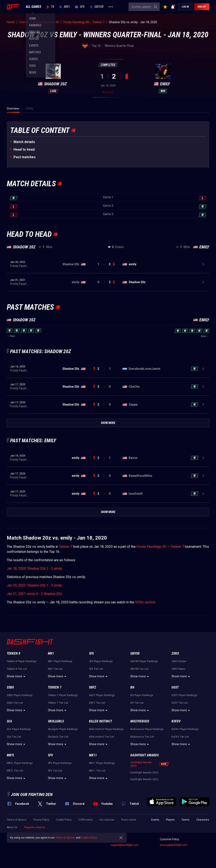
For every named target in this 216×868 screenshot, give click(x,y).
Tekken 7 (65, 547)
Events (155, 820)
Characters (203, 820)
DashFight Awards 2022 (144, 779)
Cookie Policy (64, 820)
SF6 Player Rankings (101, 661)
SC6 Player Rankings (19, 729)
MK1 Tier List (55, 669)
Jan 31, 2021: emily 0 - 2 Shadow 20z (34, 594)
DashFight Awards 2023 (144, 773)
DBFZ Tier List (97, 703)
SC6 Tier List (14, 737)
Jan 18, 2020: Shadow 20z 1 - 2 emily (34, 569)
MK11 (93, 755)
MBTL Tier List (15, 771)
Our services (107, 820)
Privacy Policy (41, 820)
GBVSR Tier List (139, 669)
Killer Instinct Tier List (102, 737)
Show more (17, 676)
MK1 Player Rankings (60, 661)
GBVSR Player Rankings (144, 661)
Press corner (129, 820)
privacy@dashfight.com (174, 845)
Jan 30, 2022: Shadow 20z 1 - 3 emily (34, 585)
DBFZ (92, 687)
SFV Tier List (55, 771)
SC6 (9, 721)
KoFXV (176, 721)
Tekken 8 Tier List (17, 669)
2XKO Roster (179, 661)
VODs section (145, 602)
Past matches (25, 157)
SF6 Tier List (96, 669)
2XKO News (178, 669)
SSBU (10, 687)
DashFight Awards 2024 (141, 764)
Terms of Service (17, 820)
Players (170, 820)
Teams (185, 820)
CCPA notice (85, 820)
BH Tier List (137, 703)
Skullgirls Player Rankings (63, 729)
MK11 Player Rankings (102, 763)
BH (132, 687)
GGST (175, 687)
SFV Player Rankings (60, 763)
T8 (50, 7)
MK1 (65, 7)
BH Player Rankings (142, 695)
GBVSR (97, 7)
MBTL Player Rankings (20, 763)
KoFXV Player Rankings (185, 729)
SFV (50, 755)
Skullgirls (56, 721)
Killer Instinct (101, 721)
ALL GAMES (33, 7)
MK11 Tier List (97, 771)
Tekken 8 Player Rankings (22, 661)
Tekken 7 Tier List (58, 703)
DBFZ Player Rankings (102, 695)
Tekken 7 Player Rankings (63, 695)
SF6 (80, 7)
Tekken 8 (13, 653)
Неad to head (24, 149)
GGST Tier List (180, 703)
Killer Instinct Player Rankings (106, 729)
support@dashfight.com (125, 845)
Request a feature (35, 827)
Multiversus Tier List (142, 737)
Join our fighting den (32, 794)
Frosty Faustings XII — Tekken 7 (160, 547)
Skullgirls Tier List (58, 737)
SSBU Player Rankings (20, 695)
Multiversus (140, 721)
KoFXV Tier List (180, 737)
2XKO (175, 653)
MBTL (11, 755)
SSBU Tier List (15, 703)
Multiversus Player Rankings (147, 729)
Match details (24, 142)
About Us (12, 827)
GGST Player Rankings (184, 695)
